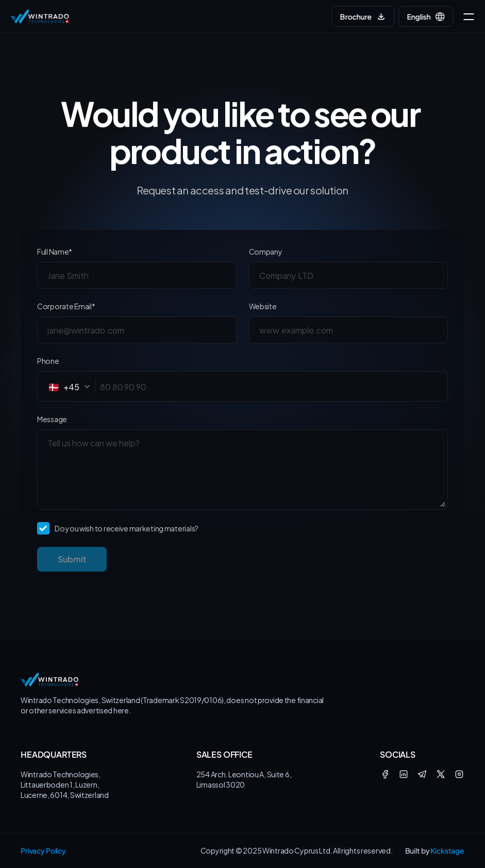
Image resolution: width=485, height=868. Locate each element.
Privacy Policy (43, 850)
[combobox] (72, 386)
